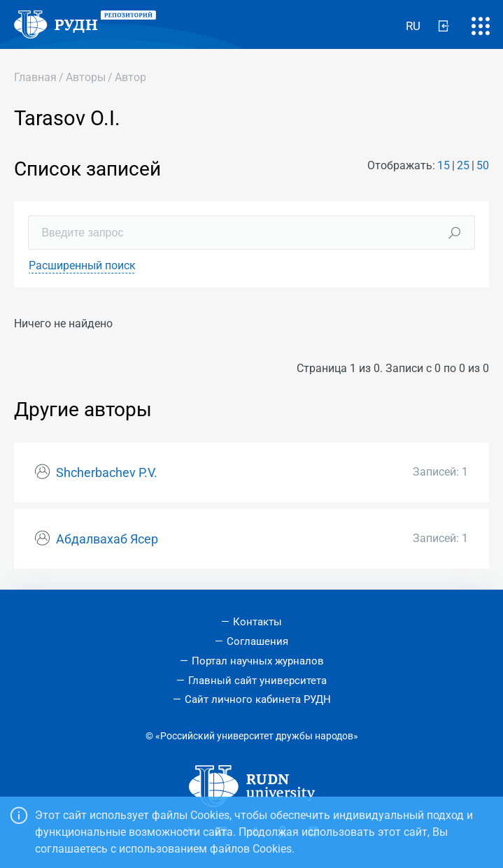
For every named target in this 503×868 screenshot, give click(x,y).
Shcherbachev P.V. (107, 473)
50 (483, 165)
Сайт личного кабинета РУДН (258, 699)
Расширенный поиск (82, 265)
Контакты (257, 622)
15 (444, 165)
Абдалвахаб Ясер (107, 539)
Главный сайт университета (257, 681)
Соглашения (257, 641)
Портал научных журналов (258, 661)
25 (463, 165)
